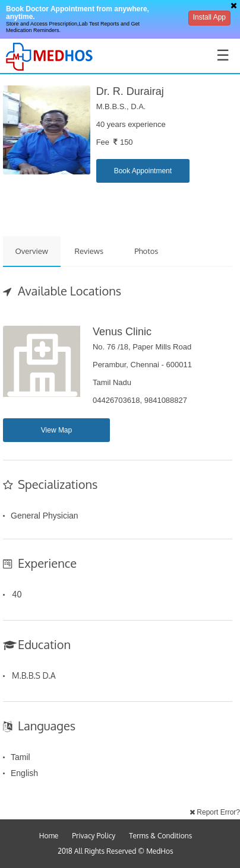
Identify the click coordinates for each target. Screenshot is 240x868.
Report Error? (215, 812)
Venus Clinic (122, 332)
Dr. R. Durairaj (130, 91)
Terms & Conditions (160, 836)
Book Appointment (143, 171)
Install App (209, 17)
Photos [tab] (146, 251)
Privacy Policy (94, 836)
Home (49, 836)
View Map (56, 430)
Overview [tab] (31, 251)
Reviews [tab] (89, 251)
